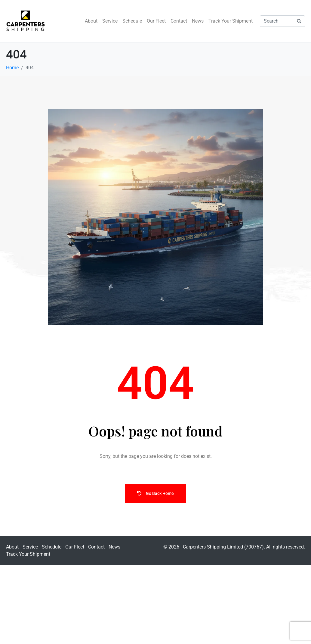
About (91, 21)
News (198, 21)
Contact (179, 21)
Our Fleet (156, 21)
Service (110, 21)
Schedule (132, 21)
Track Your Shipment (231, 21)
